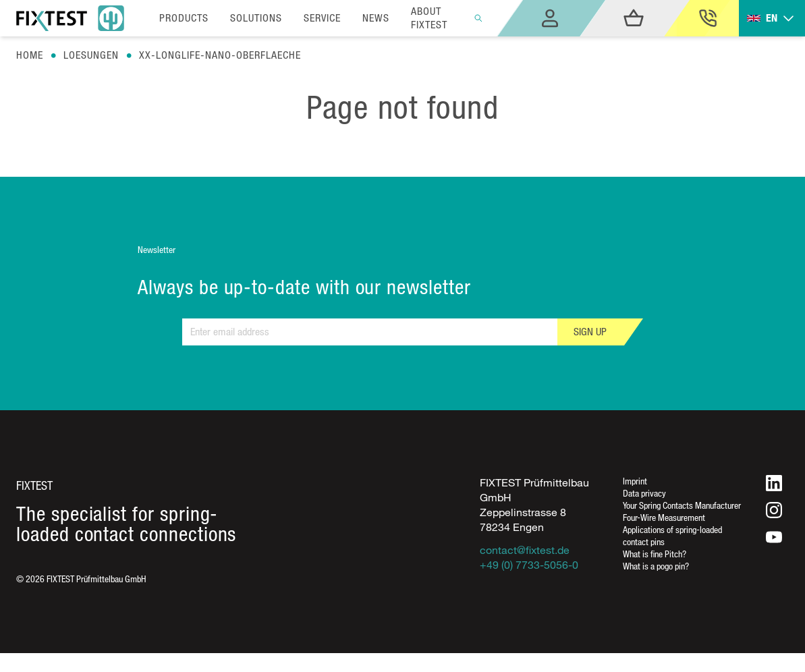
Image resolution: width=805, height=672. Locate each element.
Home (30, 55)
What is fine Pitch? (655, 554)
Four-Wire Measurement (664, 517)
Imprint (635, 481)
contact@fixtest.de (525, 550)
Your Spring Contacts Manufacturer (682, 505)
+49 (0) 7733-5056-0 (529, 565)
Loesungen (91, 55)
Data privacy (644, 493)
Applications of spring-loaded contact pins (672, 535)
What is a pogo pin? (656, 566)
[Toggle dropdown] (772, 19)
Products (184, 18)
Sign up (590, 332)
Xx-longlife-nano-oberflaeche (220, 55)
